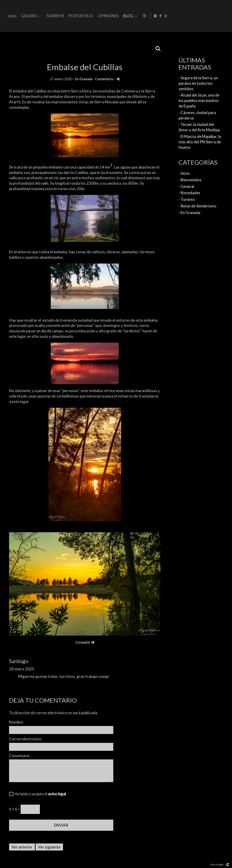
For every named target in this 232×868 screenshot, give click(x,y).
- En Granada (189, 213)
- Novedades (189, 193)
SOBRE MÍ (135, 16)
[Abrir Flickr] (216, 16)
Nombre (16, 722)
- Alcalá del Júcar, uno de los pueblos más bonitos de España (199, 101)
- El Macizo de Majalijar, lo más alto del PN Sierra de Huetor (200, 142)
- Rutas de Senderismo (197, 206)
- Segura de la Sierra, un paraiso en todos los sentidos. (198, 83)
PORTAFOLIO (160, 16)
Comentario (19, 756)
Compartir (85, 642)
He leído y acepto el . (40, 794)
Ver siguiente (49, 847)
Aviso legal (217, 864)
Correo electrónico (25, 739)
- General (186, 186)
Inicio (92, 16)
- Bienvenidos (190, 180)
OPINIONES (188, 16)
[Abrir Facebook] (221, 16)
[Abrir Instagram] (226, 16)
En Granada (84, 79)
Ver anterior (22, 847)
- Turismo (187, 199)
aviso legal (57, 794)
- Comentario (104, 79)
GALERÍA (109, 16)
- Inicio (184, 173)
